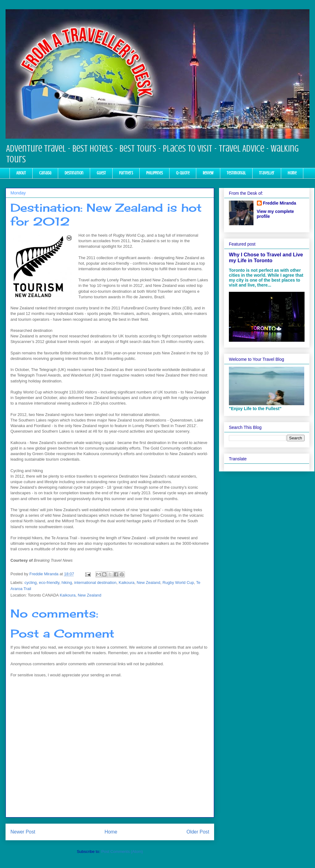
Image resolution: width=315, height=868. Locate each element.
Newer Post (23, 832)
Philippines (154, 173)
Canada (45, 173)
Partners (126, 173)
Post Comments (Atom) (122, 852)
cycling (31, 583)
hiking (67, 583)
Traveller (267, 173)
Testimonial (236, 173)
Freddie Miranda (280, 203)
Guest (101, 173)
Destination (74, 173)
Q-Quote (183, 173)
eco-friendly (49, 583)
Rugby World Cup (178, 583)
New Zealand (148, 583)
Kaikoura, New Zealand (80, 595)
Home (292, 173)
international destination (95, 583)
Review (208, 173)
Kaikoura (127, 583)
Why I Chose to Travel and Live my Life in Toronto (266, 257)
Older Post (198, 832)
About (21, 173)
